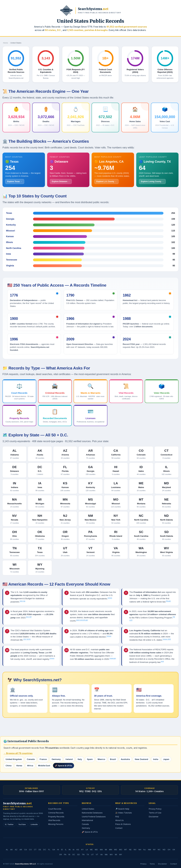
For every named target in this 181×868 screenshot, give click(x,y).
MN (111, 850)
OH (169, 850)
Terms (152, 864)
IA (74, 850)
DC (45, 850)
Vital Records (54, 820)
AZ (16, 850)
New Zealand (141, 759)
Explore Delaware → (61, 181)
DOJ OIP (29, 617)
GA (54, 850)
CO (30, 850)
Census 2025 (167, 639)
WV (111, 855)
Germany (56, 759)
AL (7, 850)
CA (25, 850)
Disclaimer (154, 816)
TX (88, 855)
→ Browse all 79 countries (18, 753)
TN (83, 855)
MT (126, 850)
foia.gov (168, 601)
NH (140, 850)
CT (35, 850)
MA (101, 850)
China (9, 766)
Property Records (56, 816)
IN (70, 850)
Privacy (143, 864)
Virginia (10, 266)
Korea (19, 766)
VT (97, 855)
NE (130, 850)
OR (61, 855)
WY (121, 855)
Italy (80, 759)
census (110, 598)
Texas (9, 213)
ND (164, 850)
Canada (31, 759)
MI (106, 850)
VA (101, 855)
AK (11, 850)
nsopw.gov (113, 658)
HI (58, 850)
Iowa (8, 254)
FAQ (117, 816)
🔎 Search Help (122, 809)
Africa (30, 766)
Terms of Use (155, 813)
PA (65, 855)
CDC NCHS (27, 639)
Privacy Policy (155, 809)
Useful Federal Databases (94, 816)
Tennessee (12, 260)
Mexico (101, 759)
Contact (119, 828)
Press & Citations (123, 824)
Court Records (55, 809)
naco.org (22, 601)
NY (154, 850)
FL (49, 850)
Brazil (113, 759)
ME (91, 850)
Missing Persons (56, 824)
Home (6, 43)
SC (74, 855)
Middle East (44, 766)
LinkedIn (34, 824)
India (156, 759)
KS (78, 850)
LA (87, 850)
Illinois (9, 242)
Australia (125, 759)
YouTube (22, 824)
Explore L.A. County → (106, 181)
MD (96, 850)
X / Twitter (9, 824)
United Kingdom (14, 759)
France (43, 759)
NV (135, 850)
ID (62, 850)
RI (69, 855)
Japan (166, 759)
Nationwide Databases (92, 813)
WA (106, 855)
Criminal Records (56, 813)
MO (121, 850)
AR (21, 850)
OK (174, 850)
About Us (119, 820)
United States (88, 809)
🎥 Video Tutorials (124, 813)
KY (82, 850)
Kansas (10, 236)
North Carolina (14, 248)
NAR (162, 661)
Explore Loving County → (152, 181)
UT (92, 855)
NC (159, 850)
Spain (90, 759)
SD (78, 855)
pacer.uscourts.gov (82, 620)
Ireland (69, 759)
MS (116, 850)
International (87, 820)
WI (116, 855)
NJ (145, 850)
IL (66, 850)
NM (149, 850)
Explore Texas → (15, 181)
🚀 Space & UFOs (64, 766)
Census (109, 636)
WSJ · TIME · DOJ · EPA (90, 791)
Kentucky (11, 225)
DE (40, 850)
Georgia (10, 219)
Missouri (11, 231)
